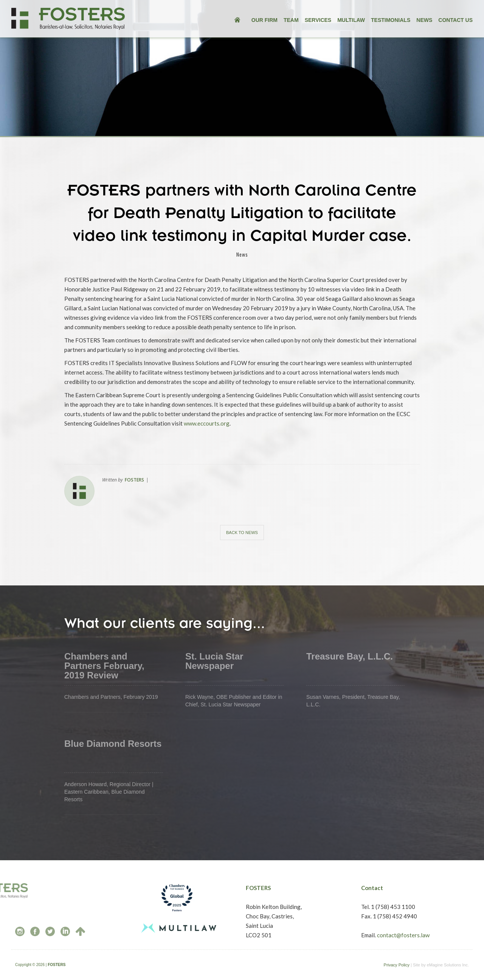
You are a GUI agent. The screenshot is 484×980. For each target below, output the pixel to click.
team (291, 20)
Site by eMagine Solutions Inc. (441, 965)
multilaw (351, 20)
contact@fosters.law (403, 935)
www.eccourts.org (207, 423)
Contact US (455, 20)
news (424, 20)
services (318, 20)
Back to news (242, 533)
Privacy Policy (397, 965)
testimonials (391, 20)
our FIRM (264, 20)
